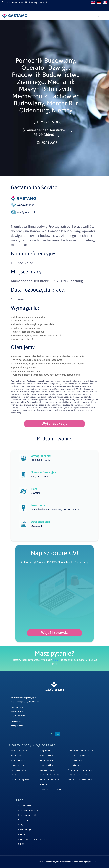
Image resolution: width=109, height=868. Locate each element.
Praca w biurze (78, 775)
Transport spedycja (81, 770)
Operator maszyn (51, 775)
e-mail (56, 660)
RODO (22, 844)
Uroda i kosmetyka (80, 780)
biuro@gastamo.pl (18, 726)
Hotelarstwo (19, 765)
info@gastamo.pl (26, 212)
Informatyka (19, 770)
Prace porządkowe (51, 780)
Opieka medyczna (51, 789)
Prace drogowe (20, 780)
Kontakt (23, 834)
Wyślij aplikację (54, 423)
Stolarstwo (75, 760)
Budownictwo (19, 751)
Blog (21, 825)
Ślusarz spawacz (79, 756)
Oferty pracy (26, 820)
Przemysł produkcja (81, 751)
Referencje (25, 830)
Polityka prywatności (32, 839)
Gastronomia (19, 760)
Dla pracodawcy (28, 810)
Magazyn (45, 751)
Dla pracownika (28, 815)
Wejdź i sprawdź (54, 633)
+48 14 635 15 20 (17, 722)
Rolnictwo (75, 765)
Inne (14, 775)
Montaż (44, 784)
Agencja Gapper (90, 862)
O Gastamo (25, 805)
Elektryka (17, 756)
